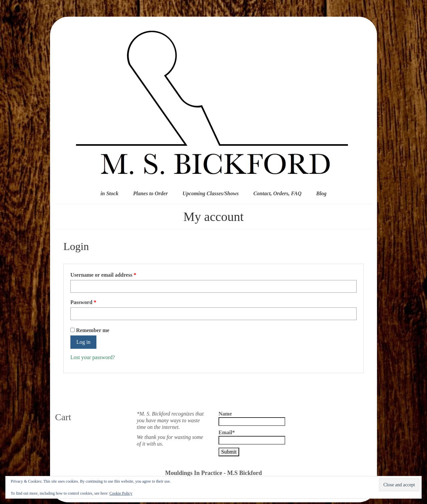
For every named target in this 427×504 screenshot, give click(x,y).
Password (94, 302)
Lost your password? (93, 357)
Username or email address (114, 275)
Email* (252, 437)
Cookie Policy (121, 493)
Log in (83, 342)
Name (252, 418)
